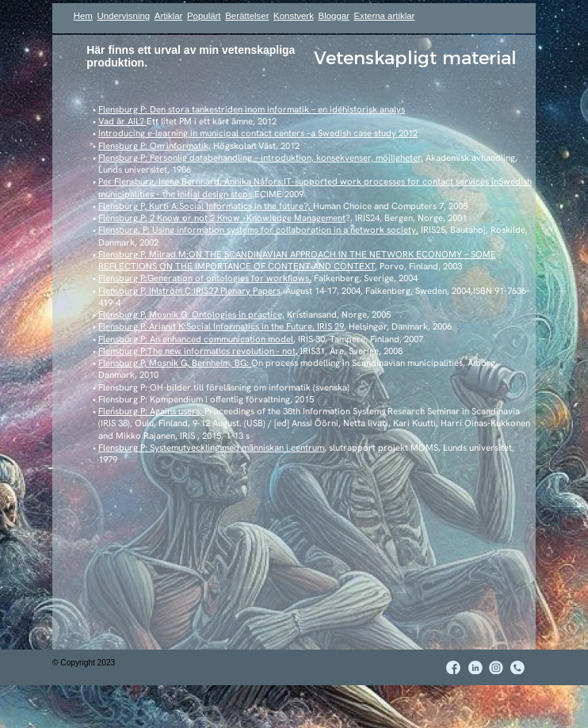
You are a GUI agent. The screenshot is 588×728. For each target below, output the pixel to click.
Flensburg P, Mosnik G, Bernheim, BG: (175, 363)
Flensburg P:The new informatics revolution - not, (198, 351)
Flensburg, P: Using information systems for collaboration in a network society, (258, 230)
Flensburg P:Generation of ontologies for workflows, (205, 278)
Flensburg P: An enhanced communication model (196, 339)
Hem (83, 16)
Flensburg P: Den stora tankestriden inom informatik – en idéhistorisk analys (252, 109)
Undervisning (123, 16)
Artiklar (169, 16)
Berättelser (247, 16)
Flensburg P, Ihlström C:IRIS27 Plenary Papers (189, 291)
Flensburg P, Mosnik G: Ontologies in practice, (191, 314)
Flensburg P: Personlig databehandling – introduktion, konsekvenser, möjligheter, (261, 158)
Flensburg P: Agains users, (151, 411)
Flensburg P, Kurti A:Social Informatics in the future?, (206, 206)
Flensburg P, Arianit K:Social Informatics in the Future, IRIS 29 (221, 326)
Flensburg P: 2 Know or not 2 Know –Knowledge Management (222, 218)
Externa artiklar (385, 16)
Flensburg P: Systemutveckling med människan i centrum (211, 448)
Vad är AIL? (122, 121)
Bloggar (334, 16)
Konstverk (294, 16)
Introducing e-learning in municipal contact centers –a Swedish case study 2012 (258, 133)
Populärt (204, 16)
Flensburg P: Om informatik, (155, 146)
